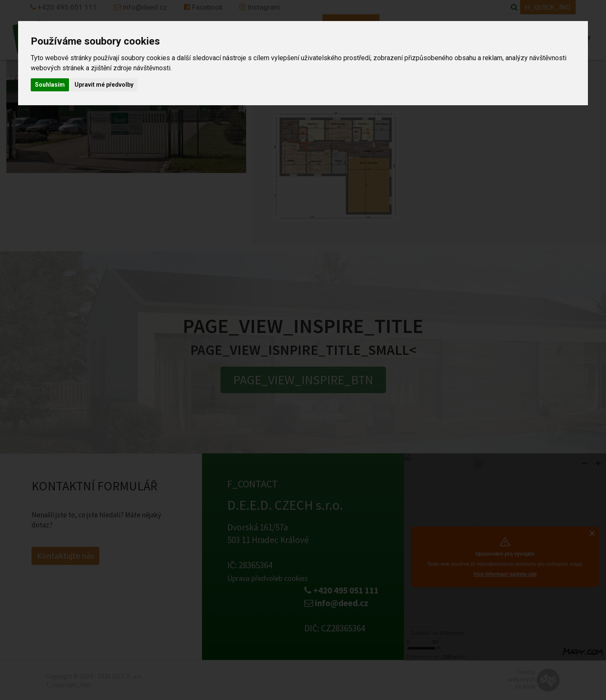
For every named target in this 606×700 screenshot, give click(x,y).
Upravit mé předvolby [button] (104, 85)
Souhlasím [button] (50, 85)
